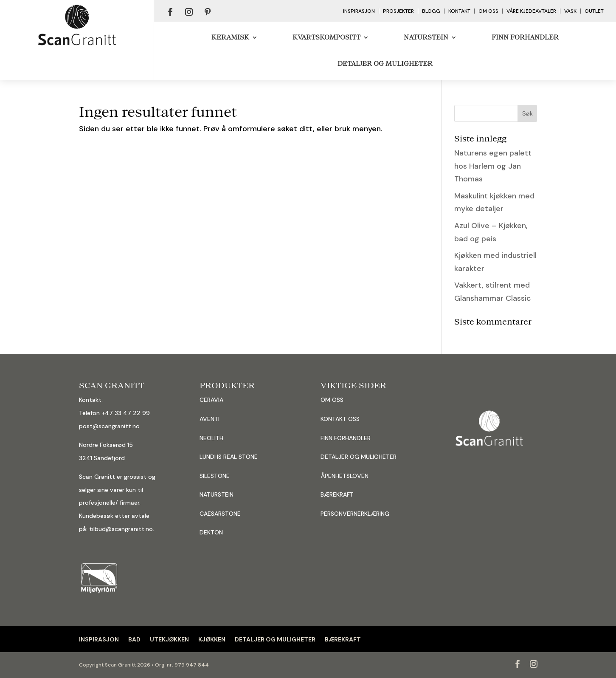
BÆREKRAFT (337, 494)
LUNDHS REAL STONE (229, 457)
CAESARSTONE (220, 514)
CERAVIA (211, 400)
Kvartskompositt (326, 37)
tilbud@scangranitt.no (121, 529)
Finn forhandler (525, 37)
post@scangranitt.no (109, 426)
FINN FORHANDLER (346, 438)
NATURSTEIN (217, 494)
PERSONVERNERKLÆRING (355, 514)
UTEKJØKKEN (169, 639)
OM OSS (332, 400)
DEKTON (211, 532)
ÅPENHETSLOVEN (345, 476)
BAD (134, 639)
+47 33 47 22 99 (126, 413)
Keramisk (230, 37)
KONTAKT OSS (340, 419)
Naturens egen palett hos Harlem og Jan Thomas (493, 166)
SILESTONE (215, 476)
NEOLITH (211, 438)
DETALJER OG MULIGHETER (385, 64)
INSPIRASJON (99, 639)
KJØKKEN (212, 639)
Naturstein (426, 37)
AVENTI (210, 419)
